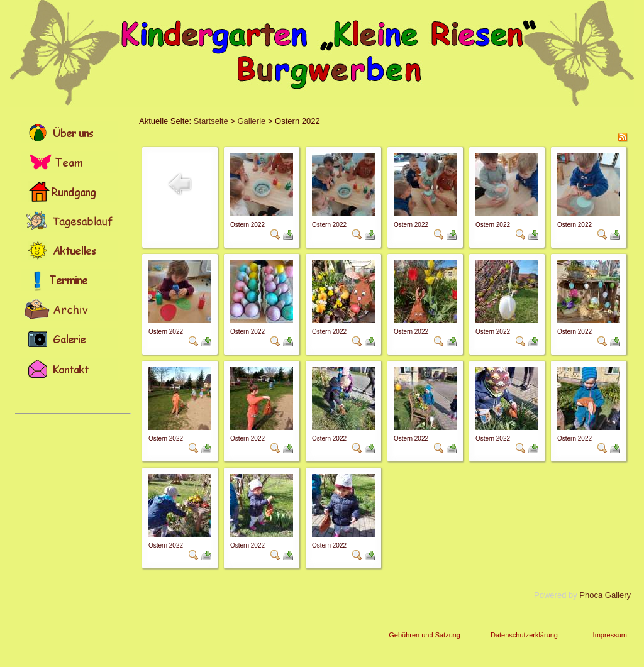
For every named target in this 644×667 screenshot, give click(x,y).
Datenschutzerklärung (524, 635)
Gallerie (251, 121)
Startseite (211, 121)
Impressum (610, 635)
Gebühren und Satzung (425, 635)
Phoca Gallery (605, 595)
